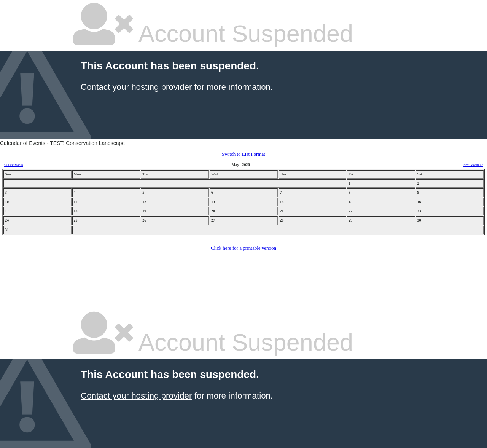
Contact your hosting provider (136, 87)
